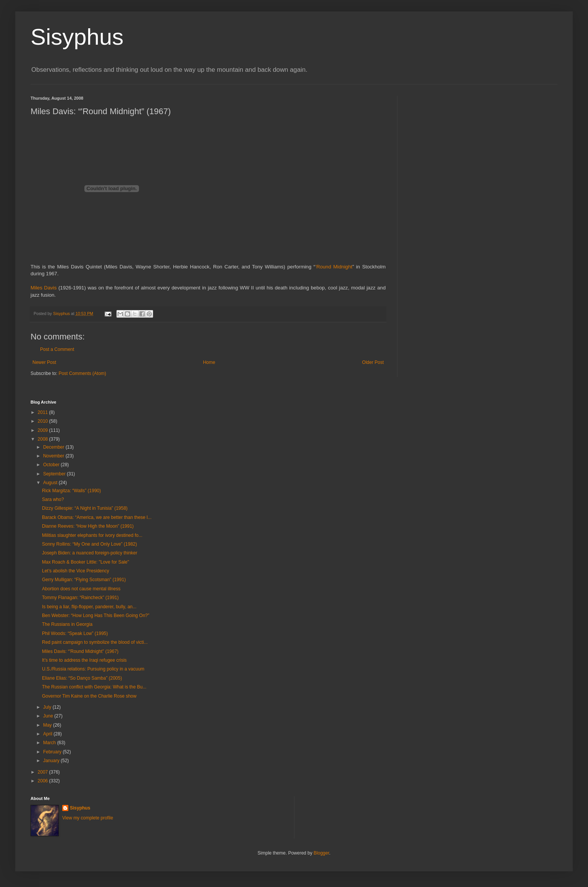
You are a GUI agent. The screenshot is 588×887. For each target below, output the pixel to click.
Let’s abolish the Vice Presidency (76, 571)
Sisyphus (77, 37)
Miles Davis (44, 288)
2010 (44, 421)
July (48, 707)
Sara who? (53, 499)
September (55, 474)
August (51, 483)
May (48, 725)
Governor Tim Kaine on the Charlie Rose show (89, 696)
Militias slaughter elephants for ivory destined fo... (92, 535)
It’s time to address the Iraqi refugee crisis (84, 660)
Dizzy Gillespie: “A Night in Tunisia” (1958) (85, 508)
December (54, 447)
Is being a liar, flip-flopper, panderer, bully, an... (89, 607)
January (52, 761)
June (49, 716)
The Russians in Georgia (67, 624)
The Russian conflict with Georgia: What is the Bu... (94, 687)
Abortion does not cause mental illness (81, 589)
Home (209, 362)
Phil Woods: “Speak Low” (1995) (75, 633)
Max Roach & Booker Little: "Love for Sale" (86, 562)
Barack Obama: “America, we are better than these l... (97, 517)
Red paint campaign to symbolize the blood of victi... (95, 642)
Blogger (321, 853)
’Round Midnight (334, 267)
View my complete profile (88, 818)
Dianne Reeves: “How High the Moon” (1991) (88, 526)
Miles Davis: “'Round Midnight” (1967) (80, 651)
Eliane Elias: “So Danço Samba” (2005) (82, 678)
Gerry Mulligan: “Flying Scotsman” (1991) (84, 580)
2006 (44, 781)
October (52, 465)
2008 (44, 439)
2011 (44, 412)
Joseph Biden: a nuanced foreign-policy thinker (90, 553)
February (53, 752)
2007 (44, 772)
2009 (44, 430)
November (54, 456)
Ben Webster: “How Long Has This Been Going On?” (96, 616)
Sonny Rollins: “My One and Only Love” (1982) (90, 544)
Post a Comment (57, 349)
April (48, 734)
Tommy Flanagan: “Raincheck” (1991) (80, 598)
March (50, 743)
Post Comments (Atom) (82, 373)
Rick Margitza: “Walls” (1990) (71, 491)
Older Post (373, 362)
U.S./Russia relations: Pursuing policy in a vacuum (93, 669)
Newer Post (44, 362)
